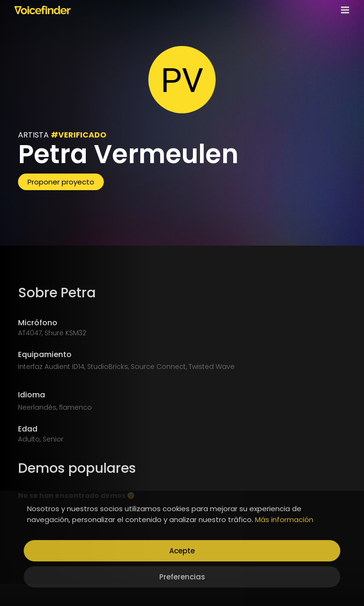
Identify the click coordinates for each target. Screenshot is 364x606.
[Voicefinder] (42, 10)
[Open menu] (343, 10)
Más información (284, 519)
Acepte (182, 551)
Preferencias (182, 577)
